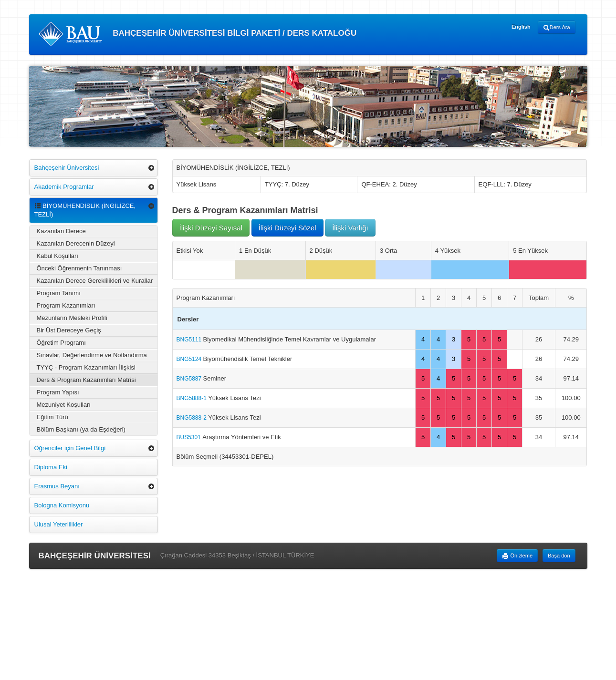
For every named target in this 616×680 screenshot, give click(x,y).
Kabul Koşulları (57, 256)
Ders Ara (557, 28)
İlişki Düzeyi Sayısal (211, 228)
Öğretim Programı (61, 343)
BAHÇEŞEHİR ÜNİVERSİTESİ (95, 556)
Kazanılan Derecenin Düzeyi (76, 243)
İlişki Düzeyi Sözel (287, 228)
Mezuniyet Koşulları (64, 405)
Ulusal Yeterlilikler (59, 524)
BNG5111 (190, 340)
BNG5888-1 (193, 398)
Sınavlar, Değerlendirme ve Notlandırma (92, 355)
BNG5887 (190, 379)
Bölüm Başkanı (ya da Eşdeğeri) (81, 429)
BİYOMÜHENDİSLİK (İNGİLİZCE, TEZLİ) (85, 210)
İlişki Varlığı (350, 228)
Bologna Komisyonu (62, 505)
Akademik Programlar (64, 187)
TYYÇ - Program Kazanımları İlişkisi (86, 367)
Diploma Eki (51, 467)
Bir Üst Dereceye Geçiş (69, 330)
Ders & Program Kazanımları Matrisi (86, 380)
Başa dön (559, 556)
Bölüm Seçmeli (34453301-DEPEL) (225, 457)
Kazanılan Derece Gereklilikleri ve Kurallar (95, 281)
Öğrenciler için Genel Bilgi (70, 448)
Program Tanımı (59, 293)
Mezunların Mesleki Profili (72, 318)
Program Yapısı (58, 392)
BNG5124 (190, 359)
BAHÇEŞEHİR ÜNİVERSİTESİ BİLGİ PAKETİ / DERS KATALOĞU (198, 34)
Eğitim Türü (52, 417)
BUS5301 (190, 437)
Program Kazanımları (66, 305)
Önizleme (517, 556)
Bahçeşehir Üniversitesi (67, 168)
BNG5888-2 (193, 418)
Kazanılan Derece (61, 231)
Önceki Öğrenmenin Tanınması (79, 268)
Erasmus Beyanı (57, 486)
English (521, 27)
